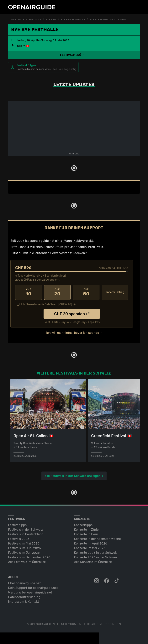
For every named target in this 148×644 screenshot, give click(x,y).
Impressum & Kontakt (24, 602)
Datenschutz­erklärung (24, 597)
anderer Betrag (115, 292)
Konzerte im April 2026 (91, 543)
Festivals (35, 20)
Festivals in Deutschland (26, 534)
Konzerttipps (83, 525)
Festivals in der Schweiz (25, 530)
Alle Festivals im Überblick (27, 562)
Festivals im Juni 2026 (24, 548)
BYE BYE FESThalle (73, 20)
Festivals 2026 (19, 539)
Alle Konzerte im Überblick (93, 562)
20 (57, 292)
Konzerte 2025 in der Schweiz (96, 553)
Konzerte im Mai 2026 (90, 548)
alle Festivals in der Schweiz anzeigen (73, 476)
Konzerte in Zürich (87, 530)
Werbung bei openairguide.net (30, 592)
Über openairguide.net (24, 583)
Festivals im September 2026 (29, 557)
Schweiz (51, 20)
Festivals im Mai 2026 (24, 543)
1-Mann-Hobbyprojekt (77, 241)
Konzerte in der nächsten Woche (97, 539)
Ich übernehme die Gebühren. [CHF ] (47, 305)
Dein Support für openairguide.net (33, 588)
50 (86, 292)
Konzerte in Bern (86, 534)
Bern (22, 46)
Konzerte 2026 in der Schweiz (96, 557)
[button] (74, 55)
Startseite (17, 20)
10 (29, 292)
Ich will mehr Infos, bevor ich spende (73, 333)
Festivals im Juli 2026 (24, 553)
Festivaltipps (17, 525)
